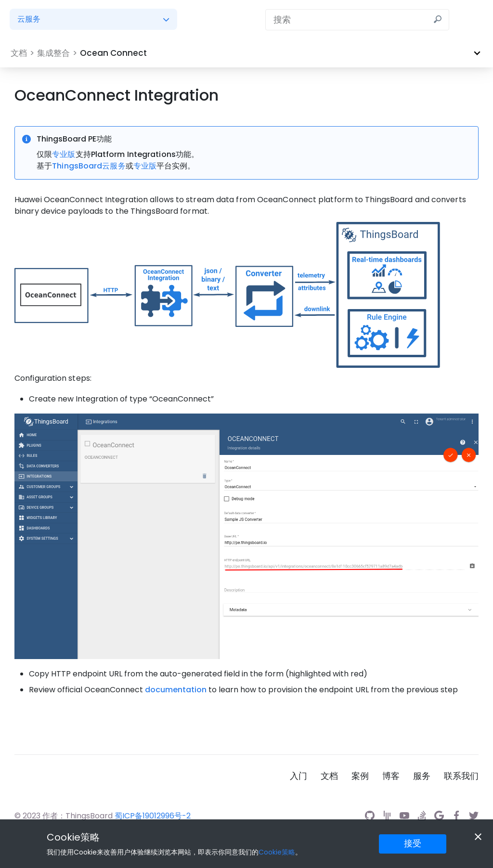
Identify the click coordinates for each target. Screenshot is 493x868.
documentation (176, 690)
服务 (422, 776)
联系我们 (461, 776)
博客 (391, 776)
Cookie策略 (73, 837)
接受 (413, 843)
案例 (360, 776)
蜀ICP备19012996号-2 (153, 816)
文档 (329, 776)
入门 (298, 776)
